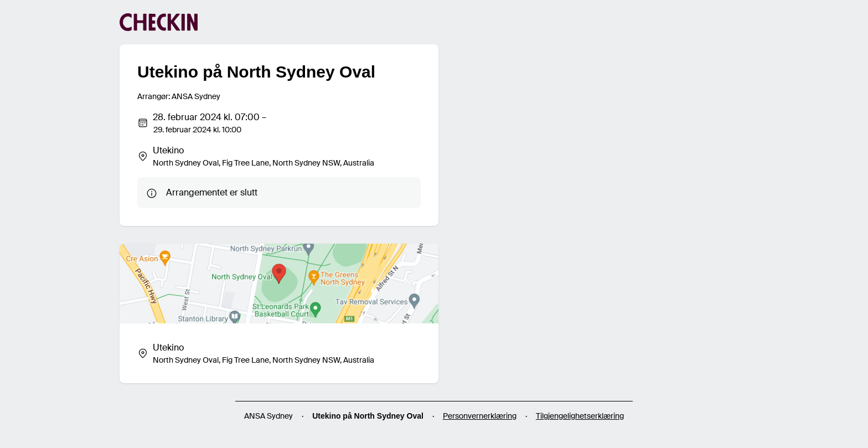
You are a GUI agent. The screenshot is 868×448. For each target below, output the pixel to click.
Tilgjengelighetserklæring (580, 416)
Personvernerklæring (480, 416)
